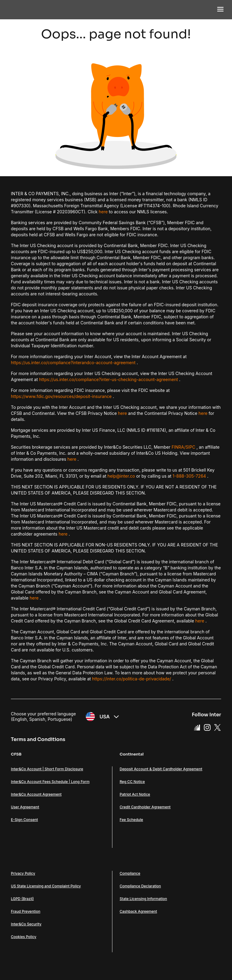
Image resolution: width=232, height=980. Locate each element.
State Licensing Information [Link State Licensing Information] (143, 899)
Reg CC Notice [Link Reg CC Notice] (132, 782)
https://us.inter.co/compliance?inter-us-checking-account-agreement (108, 379)
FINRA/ (179, 447)
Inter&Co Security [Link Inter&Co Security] (26, 924)
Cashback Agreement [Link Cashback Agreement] (138, 911)
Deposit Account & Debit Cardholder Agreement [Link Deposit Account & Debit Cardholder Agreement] (161, 769)
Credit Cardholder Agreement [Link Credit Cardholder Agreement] (145, 807)
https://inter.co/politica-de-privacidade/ (132, 679)
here (103, 212)
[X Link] (217, 727)
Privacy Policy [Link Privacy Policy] (23, 873)
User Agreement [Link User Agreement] (25, 807)
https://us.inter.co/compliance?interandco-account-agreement (73, 363)
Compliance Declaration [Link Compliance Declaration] (140, 886)
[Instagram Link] (207, 727)
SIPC (191, 447)
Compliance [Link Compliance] (130, 873)
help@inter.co (121, 476)
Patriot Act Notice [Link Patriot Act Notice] (135, 794)
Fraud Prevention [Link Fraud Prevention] (26, 911)
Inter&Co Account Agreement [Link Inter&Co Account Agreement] (36, 794)
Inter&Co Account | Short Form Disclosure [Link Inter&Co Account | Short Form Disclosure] (47, 769)
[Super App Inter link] (197, 727)
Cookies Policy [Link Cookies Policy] (24, 937)
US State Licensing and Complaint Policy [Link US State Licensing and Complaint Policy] (46, 886)
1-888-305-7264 (189, 476)
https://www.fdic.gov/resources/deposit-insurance (61, 396)
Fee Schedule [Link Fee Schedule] (131, 820)
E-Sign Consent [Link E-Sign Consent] (24, 820)
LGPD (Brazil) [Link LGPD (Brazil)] (22, 899)
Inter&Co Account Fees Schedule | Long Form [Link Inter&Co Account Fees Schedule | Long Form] (50, 782)
